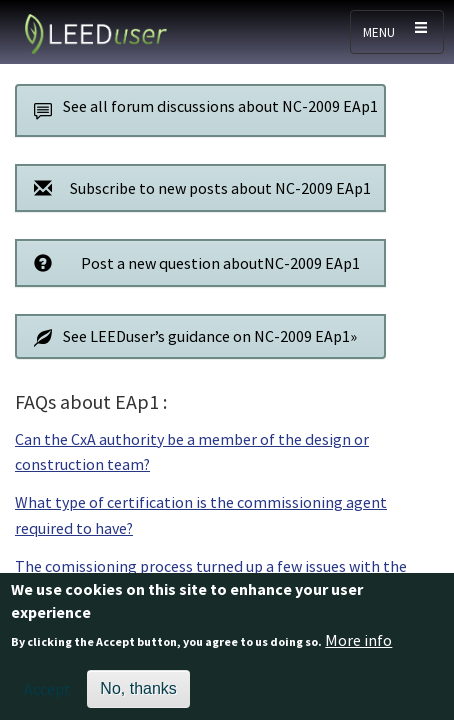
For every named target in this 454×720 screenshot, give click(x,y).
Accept (47, 694)
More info (358, 646)
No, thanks (138, 693)
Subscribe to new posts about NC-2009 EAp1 (197, 187)
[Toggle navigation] (397, 32)
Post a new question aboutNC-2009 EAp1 (191, 262)
